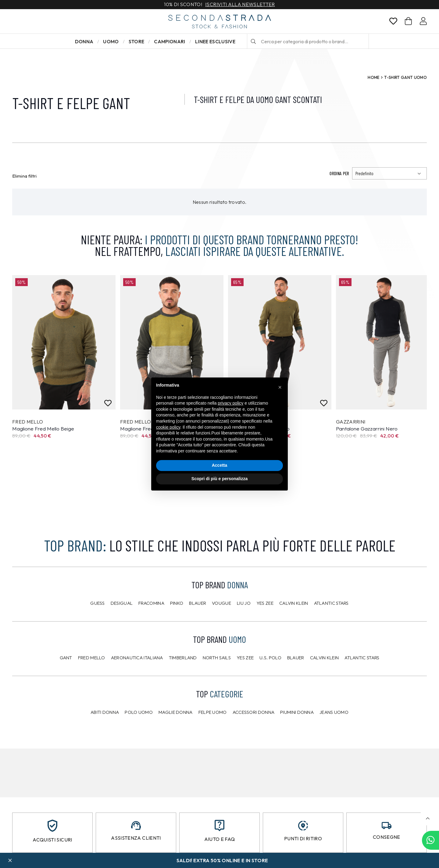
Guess (98, 603)
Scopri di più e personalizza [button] (220, 479)
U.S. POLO (270, 658)
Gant (66, 658)
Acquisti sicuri (52, 840)
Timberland (183, 658)
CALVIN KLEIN (325, 658)
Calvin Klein (294, 603)
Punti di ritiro (303, 838)
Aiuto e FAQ (220, 839)
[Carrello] (408, 21)
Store (137, 41)
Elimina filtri (25, 176)
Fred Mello (92, 658)
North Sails (217, 658)
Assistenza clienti (136, 838)
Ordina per (339, 173)
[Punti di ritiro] (303, 826)
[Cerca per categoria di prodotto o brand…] (308, 41)
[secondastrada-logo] (220, 21)
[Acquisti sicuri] (52, 826)
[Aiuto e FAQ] (220, 825)
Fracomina (151, 603)
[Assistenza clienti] (136, 825)
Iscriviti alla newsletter (240, 5)
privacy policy (230, 403)
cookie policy (168, 427)
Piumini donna (297, 712)
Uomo (111, 41)
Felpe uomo (213, 712)
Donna (84, 41)
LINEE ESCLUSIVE (215, 41)
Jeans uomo (334, 712)
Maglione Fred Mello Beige (43, 429)
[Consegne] (387, 825)
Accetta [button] (220, 465)
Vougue (221, 603)
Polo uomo (139, 712)
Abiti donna (105, 712)
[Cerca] (253, 41)
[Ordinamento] (389, 173)
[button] (428, 818)
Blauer (198, 603)
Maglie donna (176, 712)
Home (373, 77)
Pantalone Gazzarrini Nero (367, 429)
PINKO (177, 603)
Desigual (122, 603)
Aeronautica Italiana (137, 658)
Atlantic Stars (331, 603)
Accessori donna (254, 712)
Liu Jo (244, 603)
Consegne (387, 837)
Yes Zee (265, 603)
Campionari (170, 41)
